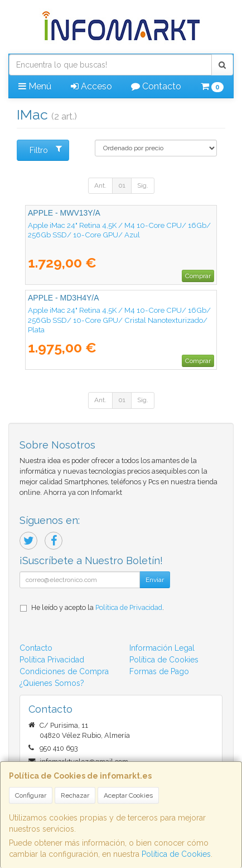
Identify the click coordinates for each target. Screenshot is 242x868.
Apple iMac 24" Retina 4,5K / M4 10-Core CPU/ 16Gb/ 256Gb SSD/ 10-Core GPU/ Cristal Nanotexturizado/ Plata (119, 320)
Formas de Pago (159, 671)
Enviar (155, 580)
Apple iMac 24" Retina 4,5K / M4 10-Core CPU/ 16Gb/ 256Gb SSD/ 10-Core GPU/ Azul (119, 230)
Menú (35, 86)
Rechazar (75, 795)
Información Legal (162, 648)
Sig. (143, 185)
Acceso (91, 86)
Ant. (100, 185)
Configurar (31, 795)
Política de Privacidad (129, 607)
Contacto (156, 86)
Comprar (198, 276)
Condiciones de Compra (64, 671)
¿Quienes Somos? (52, 683)
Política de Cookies (176, 854)
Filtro (46, 150)
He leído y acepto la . (98, 607)
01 (122, 185)
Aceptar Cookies (128, 795)
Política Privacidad (52, 660)
